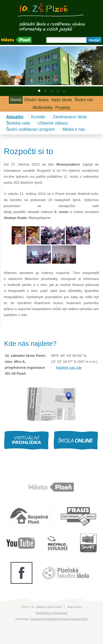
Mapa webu (75, 607)
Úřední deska (36, 100)
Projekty (63, 108)
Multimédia (43, 108)
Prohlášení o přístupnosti (52, 613)
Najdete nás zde (69, 368)
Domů (16, 100)
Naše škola (61, 100)
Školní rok (83, 100)
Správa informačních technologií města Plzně (59, 619)
